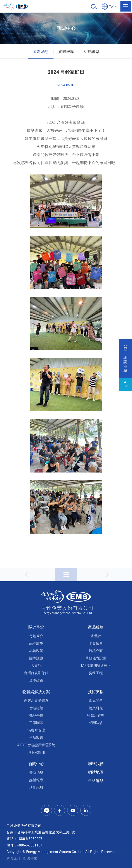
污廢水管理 (36, 730)
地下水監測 (36, 752)
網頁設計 (14, 858)
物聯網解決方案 (36, 692)
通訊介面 (96, 651)
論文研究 (96, 708)
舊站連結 (96, 781)
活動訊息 (91, 51)
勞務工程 (96, 673)
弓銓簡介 (36, 636)
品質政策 (36, 651)
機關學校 (36, 715)
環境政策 (36, 680)
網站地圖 (96, 772)
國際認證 (36, 658)
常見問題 (96, 700)
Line (46, 810)
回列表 (66, 575)
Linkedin (86, 810)
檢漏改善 (36, 737)
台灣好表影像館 (36, 673)
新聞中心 (36, 764)
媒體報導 (66, 51)
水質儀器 (96, 643)
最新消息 (41, 51)
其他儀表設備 (96, 658)
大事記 (36, 665)
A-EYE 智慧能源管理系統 (36, 745)
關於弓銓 (36, 627)
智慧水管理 (96, 715)
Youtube (73, 810)
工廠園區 (36, 723)
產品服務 (96, 627)
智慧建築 (36, 708)
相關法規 (96, 723)
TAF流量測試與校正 (96, 665)
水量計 (96, 636)
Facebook (60, 810)
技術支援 (96, 692)
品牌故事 (36, 643)
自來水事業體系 (36, 700)
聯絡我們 (96, 764)
